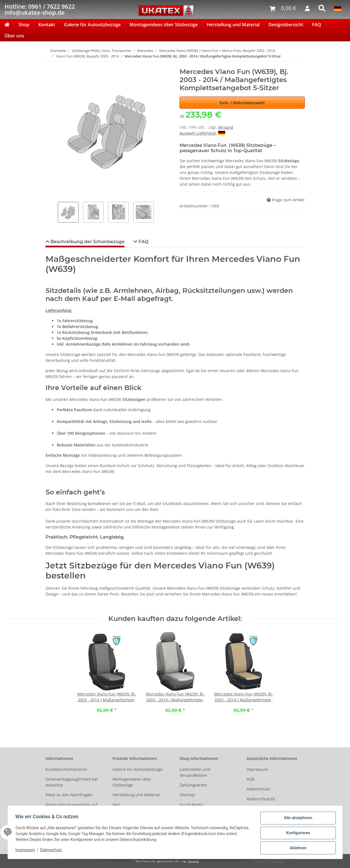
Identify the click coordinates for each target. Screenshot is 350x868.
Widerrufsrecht (261, 799)
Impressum (257, 769)
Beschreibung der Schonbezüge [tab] (87, 242)
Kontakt (47, 25)
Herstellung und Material (233, 25)
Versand (226, 127)
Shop (24, 25)
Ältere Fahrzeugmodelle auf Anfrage (72, 808)
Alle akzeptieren (297, 819)
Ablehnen (297, 848)
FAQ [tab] (143, 242)
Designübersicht (286, 25)
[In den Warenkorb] (50, 65)
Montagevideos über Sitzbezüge (164, 25)
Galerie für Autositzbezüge (92, 25)
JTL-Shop (277, 861)
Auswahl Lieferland (202, 133)
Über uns (14, 36)
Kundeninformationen (66, 769)
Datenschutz (258, 789)
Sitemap (187, 795)
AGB (251, 779)
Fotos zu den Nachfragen (69, 795)
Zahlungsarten (193, 785)
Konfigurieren (297, 834)
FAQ (317, 25)
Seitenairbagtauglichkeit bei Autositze (72, 782)
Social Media (191, 805)
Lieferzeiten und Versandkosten (195, 772)
